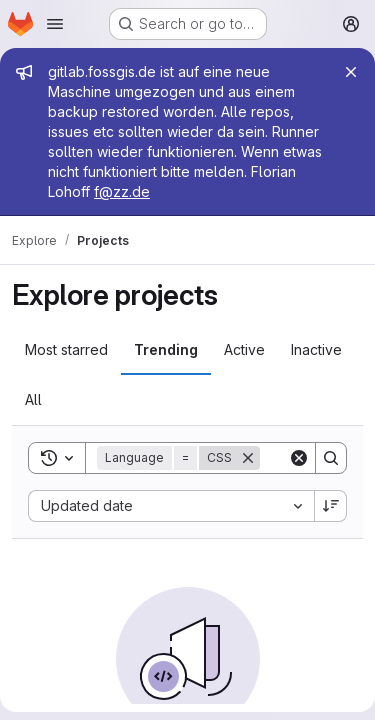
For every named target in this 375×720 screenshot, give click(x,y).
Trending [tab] (166, 349)
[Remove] (248, 458)
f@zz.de (122, 191)
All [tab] (33, 399)
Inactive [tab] (316, 349)
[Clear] (299, 458)
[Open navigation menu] (55, 24)
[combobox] (171, 506)
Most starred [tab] (66, 349)
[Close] (351, 72)
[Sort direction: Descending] (331, 506)
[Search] (331, 458)
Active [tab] (244, 349)
